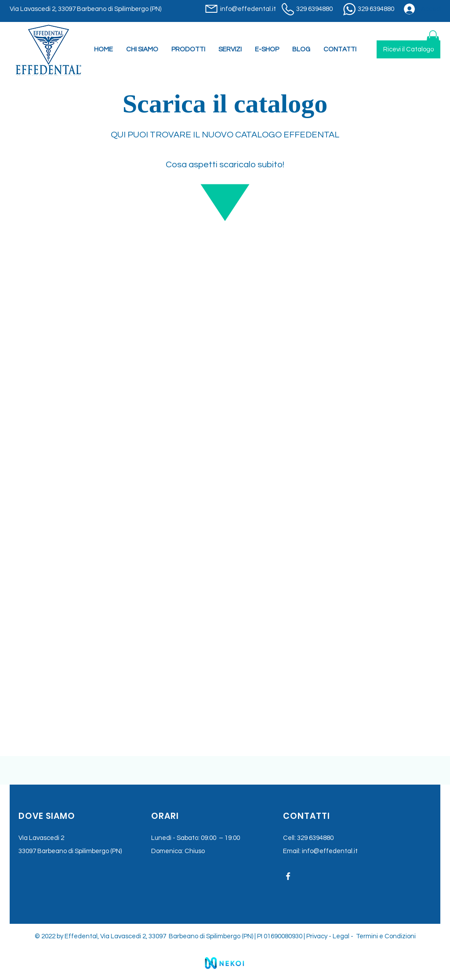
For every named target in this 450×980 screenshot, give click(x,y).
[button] (230, 50)
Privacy (317, 936)
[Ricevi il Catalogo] (408, 49)
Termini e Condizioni (386, 936)
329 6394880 (315, 838)
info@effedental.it (330, 851)
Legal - (344, 936)
